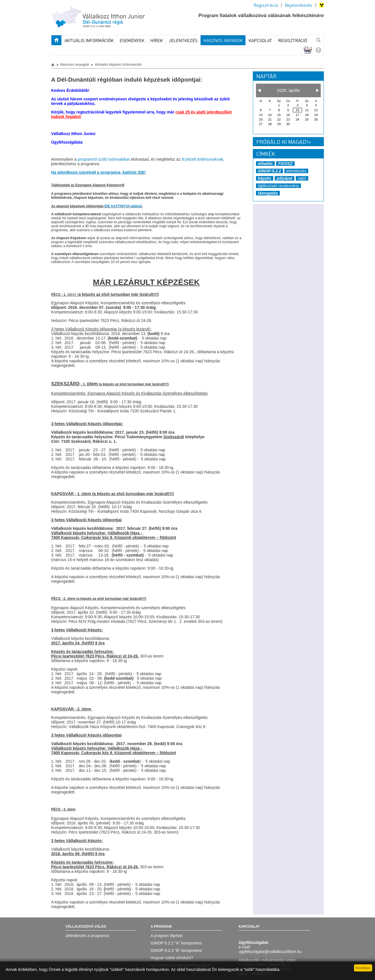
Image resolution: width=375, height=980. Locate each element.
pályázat (285, 178)
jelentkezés (296, 171)
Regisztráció (266, 6)
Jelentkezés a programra (87, 936)
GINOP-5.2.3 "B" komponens (176, 950)
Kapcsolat (260, 41)
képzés (265, 178)
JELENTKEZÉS (183, 41)
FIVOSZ (285, 164)
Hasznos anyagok (223, 41)
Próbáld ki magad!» (284, 142)
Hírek (157, 41)
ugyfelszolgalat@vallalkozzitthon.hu (270, 952)
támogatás (268, 193)
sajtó (302, 178)
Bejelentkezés (299, 6)
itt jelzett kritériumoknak (202, 159)
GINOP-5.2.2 (269, 171)
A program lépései (167, 936)
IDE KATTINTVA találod (123, 206)
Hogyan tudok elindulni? (172, 958)
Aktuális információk (89, 41)
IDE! (142, 172)
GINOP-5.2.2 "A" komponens (176, 943)
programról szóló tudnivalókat (104, 159)
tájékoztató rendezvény (278, 186)
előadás (265, 164)
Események (132, 41)
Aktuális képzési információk (118, 65)
